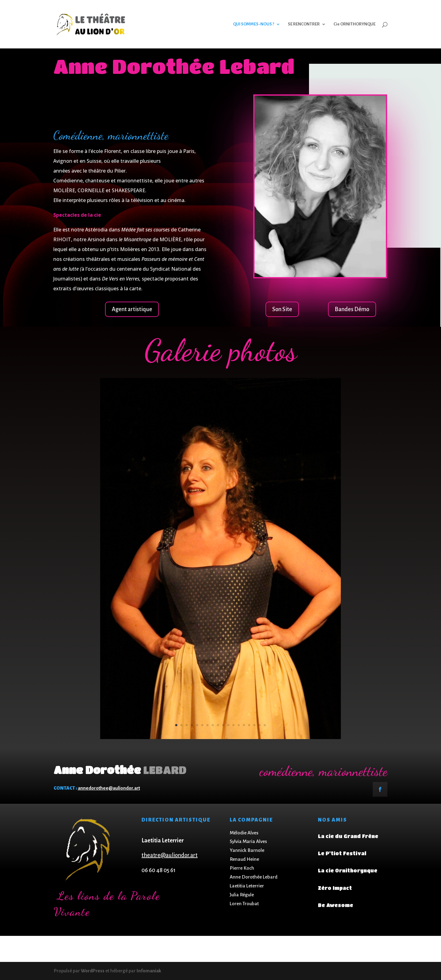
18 (265, 725)
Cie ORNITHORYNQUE (354, 24)
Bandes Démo (352, 309)
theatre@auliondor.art (170, 855)
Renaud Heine (244, 859)
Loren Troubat (244, 904)
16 (254, 725)
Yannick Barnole (247, 850)
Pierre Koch (242, 868)
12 (234, 725)
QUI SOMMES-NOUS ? (254, 24)
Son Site (282, 309)
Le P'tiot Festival (342, 853)
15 (249, 725)
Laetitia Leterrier (247, 886)
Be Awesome (335, 905)
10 (223, 725)
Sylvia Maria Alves (248, 841)
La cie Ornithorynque (348, 870)
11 (228, 725)
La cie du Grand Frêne (348, 836)
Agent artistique (132, 309)
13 (239, 725)
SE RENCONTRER (304, 24)
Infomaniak (149, 971)
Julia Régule (242, 895)
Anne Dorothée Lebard (254, 877)
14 (244, 725)
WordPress (93, 971)
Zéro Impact (335, 888)
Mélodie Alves (244, 833)
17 (260, 725)
